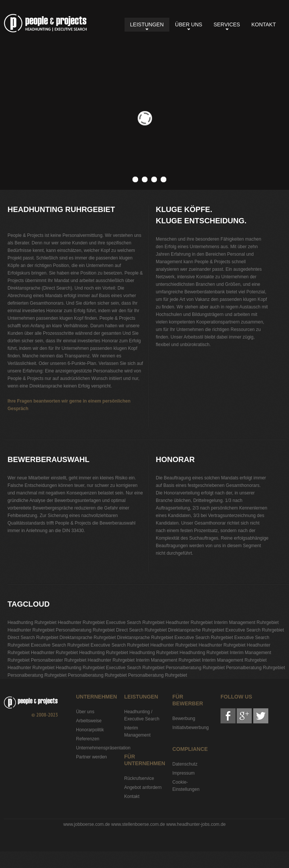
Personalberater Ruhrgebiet (59, 660)
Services (227, 24)
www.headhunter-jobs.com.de (196, 824)
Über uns (189, 24)
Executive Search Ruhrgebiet (135, 622)
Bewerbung (184, 719)
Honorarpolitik (90, 730)
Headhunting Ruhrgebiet (45, 23)
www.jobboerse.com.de (87, 824)
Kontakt (264, 24)
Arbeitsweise (89, 721)
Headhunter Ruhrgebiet (81, 622)
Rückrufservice (139, 778)
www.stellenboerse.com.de (138, 824)
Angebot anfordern (143, 787)
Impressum (183, 773)
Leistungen (147, 24)
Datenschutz (185, 764)
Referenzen (88, 739)
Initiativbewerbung (191, 728)
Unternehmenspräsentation (103, 748)
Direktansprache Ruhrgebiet (196, 630)
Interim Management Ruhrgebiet (246, 622)
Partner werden (91, 757)
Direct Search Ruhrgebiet (141, 630)
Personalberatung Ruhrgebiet (85, 630)
